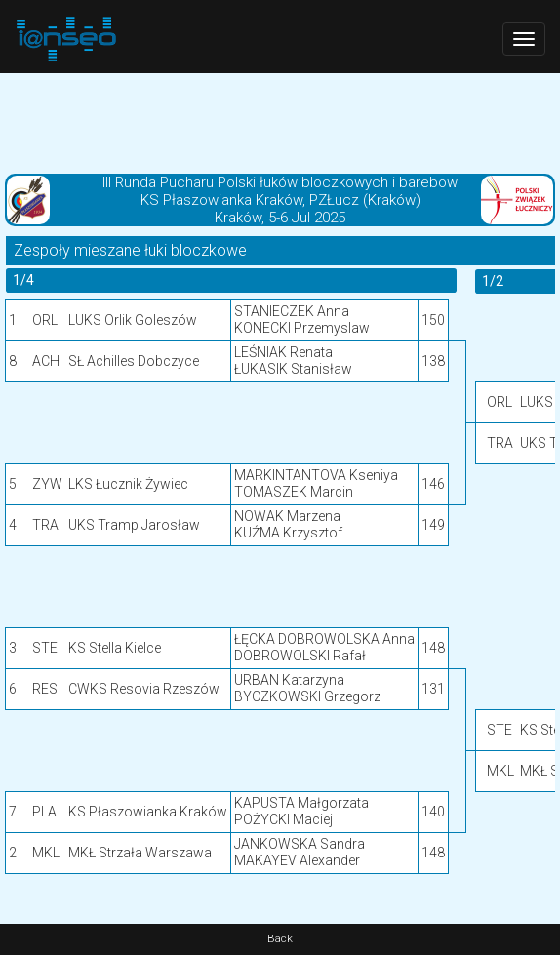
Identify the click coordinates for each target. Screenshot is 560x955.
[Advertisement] (280, 122)
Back (280, 939)
